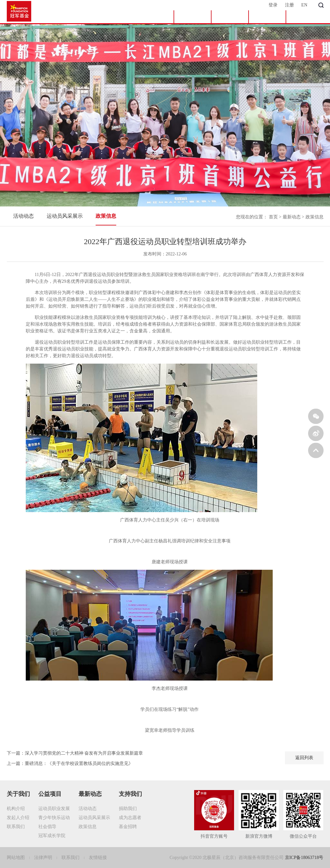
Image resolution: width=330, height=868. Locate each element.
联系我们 (16, 827)
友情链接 (98, 858)
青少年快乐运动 (54, 818)
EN (304, 5)
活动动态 (24, 216)
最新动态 (267, 17)
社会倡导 (47, 827)
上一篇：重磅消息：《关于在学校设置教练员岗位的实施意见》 (70, 763)
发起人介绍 (18, 818)
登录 (273, 5)
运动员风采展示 (65, 216)
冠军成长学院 (52, 836)
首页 (155, 17)
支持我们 (305, 17)
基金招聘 (128, 827)
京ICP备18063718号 (304, 858)
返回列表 (304, 758)
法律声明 (44, 858)
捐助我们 (128, 809)
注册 (289, 5)
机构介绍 (16, 809)
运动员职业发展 (54, 809)
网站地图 (16, 858)
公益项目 (230, 17)
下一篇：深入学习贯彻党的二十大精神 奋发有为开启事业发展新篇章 (75, 753)
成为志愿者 (130, 818)
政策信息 (106, 216)
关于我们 (193, 17)
